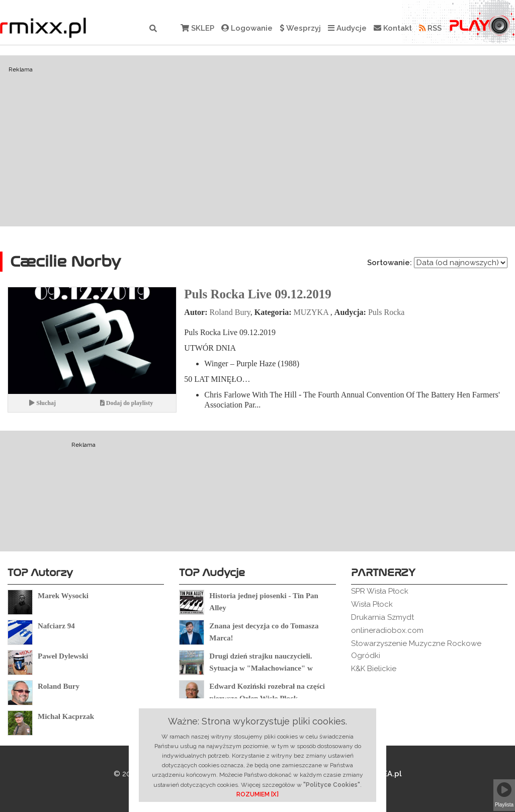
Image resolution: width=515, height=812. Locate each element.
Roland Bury (230, 312)
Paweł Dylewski (63, 656)
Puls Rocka (386, 312)
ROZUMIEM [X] (257, 794)
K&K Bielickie (374, 669)
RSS (430, 28)
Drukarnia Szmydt (382, 617)
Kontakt (393, 28)
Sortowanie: (390, 263)
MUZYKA (311, 312)
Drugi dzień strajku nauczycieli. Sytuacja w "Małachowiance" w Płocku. (261, 668)
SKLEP (197, 28)
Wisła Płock (372, 604)
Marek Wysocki (63, 596)
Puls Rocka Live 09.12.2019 (257, 294)
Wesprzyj (300, 28)
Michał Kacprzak (66, 716)
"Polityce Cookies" (332, 785)
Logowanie (247, 28)
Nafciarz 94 (56, 626)
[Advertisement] (257, 141)
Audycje (347, 28)
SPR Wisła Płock (380, 591)
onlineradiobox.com (387, 630)
